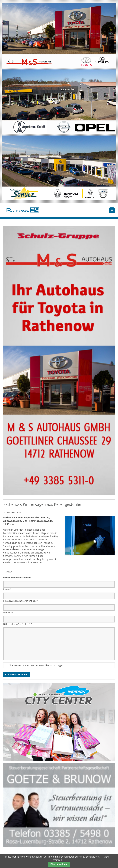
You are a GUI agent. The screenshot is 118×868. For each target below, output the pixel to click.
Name (7, 589)
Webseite (8, 612)
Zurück (9, 572)
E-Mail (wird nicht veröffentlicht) (21, 601)
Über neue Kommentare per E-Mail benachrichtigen (36, 665)
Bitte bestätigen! (59, 864)
